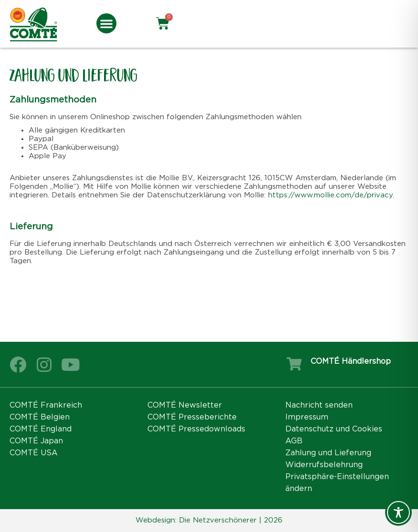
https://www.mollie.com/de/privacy (330, 195)
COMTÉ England (41, 429)
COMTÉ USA (34, 453)
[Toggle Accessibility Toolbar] (398, 512)
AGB (294, 441)
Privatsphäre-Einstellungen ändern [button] (337, 483)
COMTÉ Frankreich (46, 405)
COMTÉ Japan (36, 441)
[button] (106, 23)
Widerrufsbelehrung (324, 465)
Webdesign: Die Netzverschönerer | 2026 (209, 520)
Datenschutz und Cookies (334, 429)
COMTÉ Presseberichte (192, 417)
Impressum (307, 417)
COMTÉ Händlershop (351, 361)
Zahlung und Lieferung (328, 453)
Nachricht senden (319, 405)
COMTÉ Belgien (40, 417)
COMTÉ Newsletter (185, 405)
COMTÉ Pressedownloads (196, 429)
